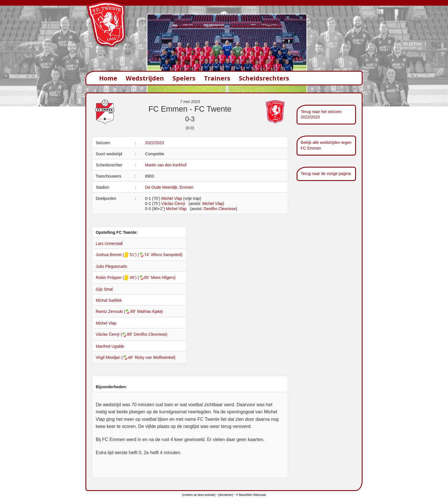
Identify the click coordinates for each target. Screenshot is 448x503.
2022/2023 (155, 143)
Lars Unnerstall (109, 244)
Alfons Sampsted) (167, 255)
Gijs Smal (104, 289)
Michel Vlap (172, 198)
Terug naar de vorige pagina (326, 174)
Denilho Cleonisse (220, 209)
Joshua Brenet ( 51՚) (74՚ (123, 255)
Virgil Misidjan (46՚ (115, 357)
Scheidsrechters (264, 78)
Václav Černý (173, 204)
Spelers (184, 78)
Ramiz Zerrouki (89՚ (116, 311)
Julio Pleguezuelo (111, 266)
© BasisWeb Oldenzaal (251, 495)
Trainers (217, 78)
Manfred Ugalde (110, 346)
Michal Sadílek (109, 300)
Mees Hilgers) (163, 277)
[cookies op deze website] (199, 495)
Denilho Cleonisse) (151, 334)
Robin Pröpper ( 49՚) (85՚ (123, 277)
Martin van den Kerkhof (166, 165)
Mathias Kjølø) (150, 311)
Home (108, 78)
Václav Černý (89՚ (115, 334)
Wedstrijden (145, 78)
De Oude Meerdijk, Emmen (169, 187)
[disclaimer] (226, 495)
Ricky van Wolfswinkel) (155, 357)
